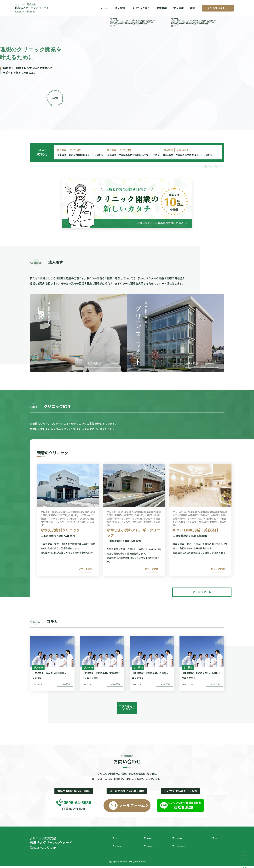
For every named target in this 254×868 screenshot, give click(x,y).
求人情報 (179, 8)
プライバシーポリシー (190, 848)
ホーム (105, 8)
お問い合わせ (156, 848)
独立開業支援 (124, 848)
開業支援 (162, 8)
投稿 (193, 8)
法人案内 (153, 840)
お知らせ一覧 (212, 171)
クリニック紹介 (141, 8)
